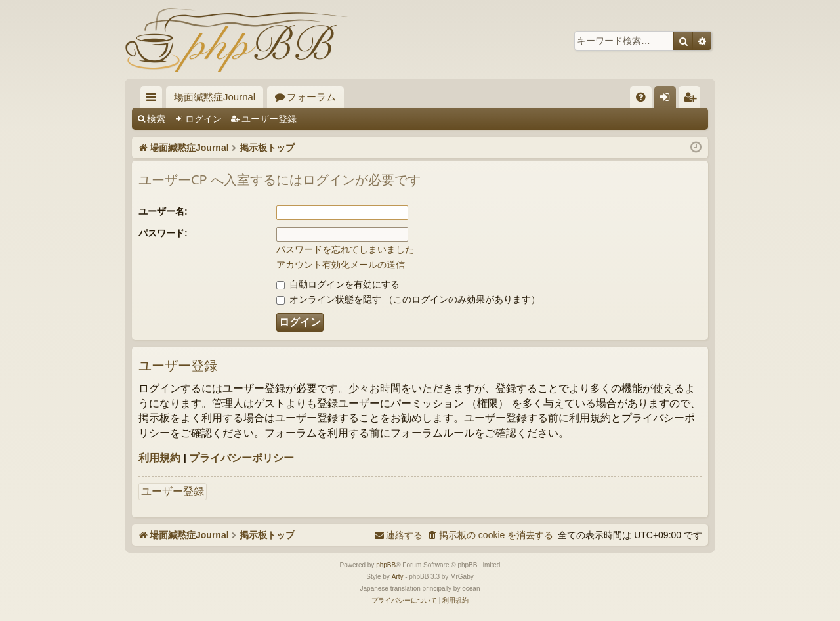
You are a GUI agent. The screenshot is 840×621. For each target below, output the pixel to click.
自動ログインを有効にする (338, 284)
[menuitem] (641, 97)
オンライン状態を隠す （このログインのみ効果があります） (408, 299)
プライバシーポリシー (241, 458)
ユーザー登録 (269, 119)
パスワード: (163, 233)
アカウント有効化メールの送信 (341, 265)
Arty (398, 577)
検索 (156, 119)
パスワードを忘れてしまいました (345, 249)
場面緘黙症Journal (215, 97)
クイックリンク (154, 99)
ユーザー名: (163, 211)
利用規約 (159, 458)
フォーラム (311, 97)
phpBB (386, 565)
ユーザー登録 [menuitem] (693, 99)
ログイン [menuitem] (668, 99)
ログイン (203, 119)
